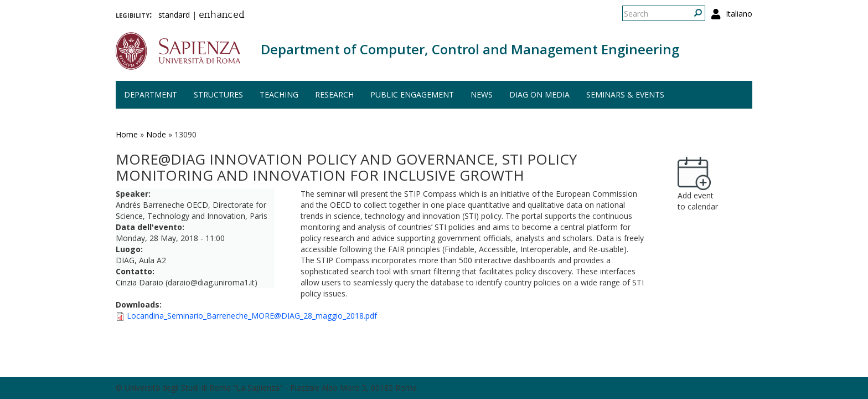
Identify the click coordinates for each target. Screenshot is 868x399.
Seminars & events (625, 94)
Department (151, 94)
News (482, 94)
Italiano (739, 14)
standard (174, 15)
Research (334, 94)
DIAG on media (539, 94)
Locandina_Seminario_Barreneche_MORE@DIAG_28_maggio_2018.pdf (252, 316)
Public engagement (412, 94)
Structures (218, 94)
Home (127, 134)
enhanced (222, 16)
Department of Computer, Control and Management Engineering (470, 49)
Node (156, 134)
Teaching (279, 94)
